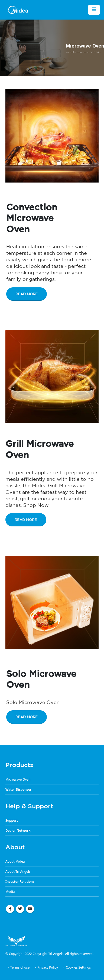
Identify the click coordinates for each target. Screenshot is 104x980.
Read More (27, 294)
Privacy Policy (48, 967)
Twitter (20, 909)
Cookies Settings (78, 967)
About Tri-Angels (18, 871)
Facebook (10, 909)
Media (10, 891)
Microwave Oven (18, 779)
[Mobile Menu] (94, 10)
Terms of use (20, 967)
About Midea (15, 861)
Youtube (30, 909)
